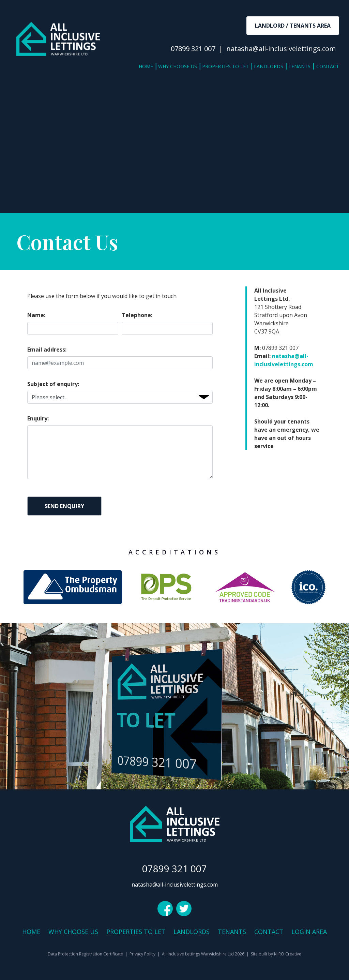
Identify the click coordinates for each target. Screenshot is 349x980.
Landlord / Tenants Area (293, 26)
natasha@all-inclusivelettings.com (281, 49)
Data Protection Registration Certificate (85, 954)
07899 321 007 (193, 49)
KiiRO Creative (288, 954)
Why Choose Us (178, 66)
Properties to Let (225, 66)
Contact (328, 66)
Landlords (269, 66)
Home (146, 66)
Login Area (309, 932)
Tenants (299, 66)
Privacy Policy (142, 954)
